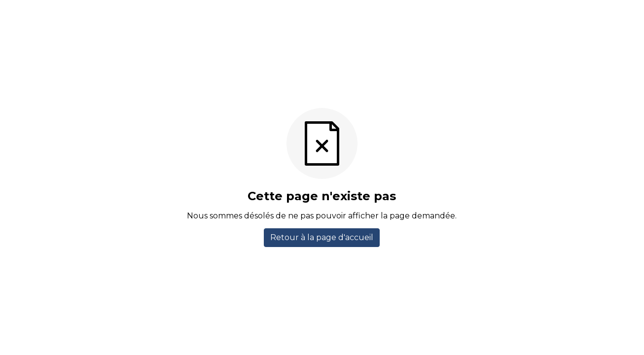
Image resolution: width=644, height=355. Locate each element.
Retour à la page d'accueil (322, 237)
